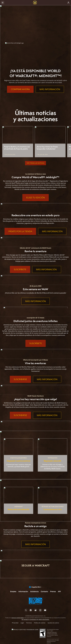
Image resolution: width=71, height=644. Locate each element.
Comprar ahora (20, 89)
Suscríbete (20, 269)
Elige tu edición (36, 198)
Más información (50, 89)
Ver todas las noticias (35, 163)
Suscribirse (20, 379)
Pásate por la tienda (20, 231)
